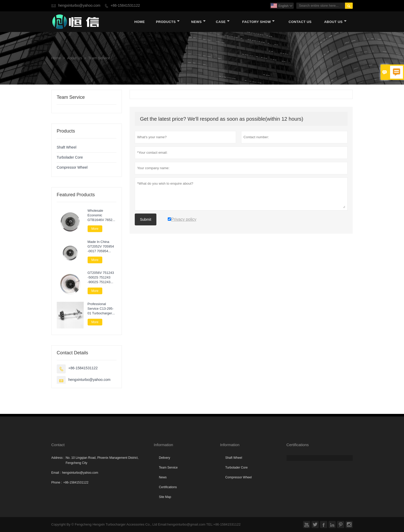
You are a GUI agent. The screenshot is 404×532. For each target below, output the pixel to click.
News (198, 22)
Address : (58, 458)
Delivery (165, 458)
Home (140, 22)
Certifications (168, 487)
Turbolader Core (70, 157)
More (95, 229)
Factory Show (258, 22)
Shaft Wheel (66, 147)
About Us (335, 22)
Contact (58, 445)
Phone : (57, 482)
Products (168, 22)
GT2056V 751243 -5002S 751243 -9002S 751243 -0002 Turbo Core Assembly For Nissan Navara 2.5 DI (101, 277)
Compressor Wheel (72, 167)
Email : (56, 473)
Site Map (165, 497)
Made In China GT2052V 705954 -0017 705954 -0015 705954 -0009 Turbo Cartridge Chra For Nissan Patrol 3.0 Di (102, 247)
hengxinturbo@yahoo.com (79, 6)
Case (223, 22)
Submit (146, 219)
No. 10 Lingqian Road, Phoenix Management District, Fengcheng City (102, 460)
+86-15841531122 (125, 6)
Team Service (168, 468)
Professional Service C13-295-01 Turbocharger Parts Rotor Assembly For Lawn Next (101, 309)
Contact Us (300, 22)
